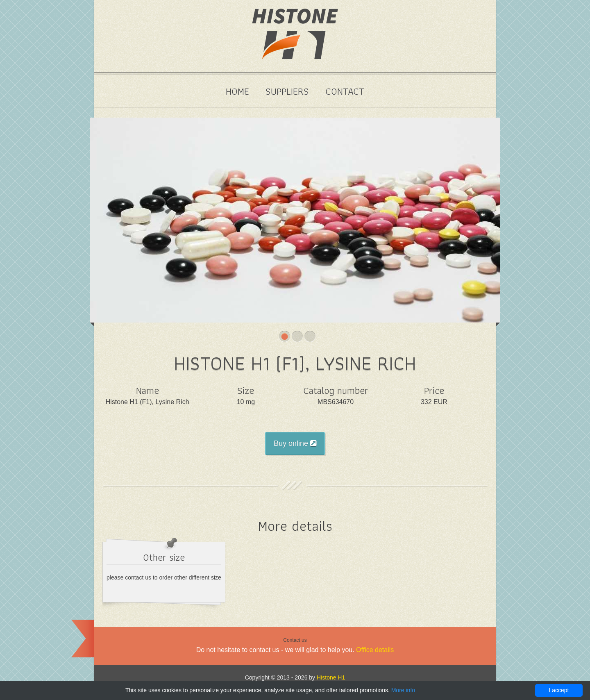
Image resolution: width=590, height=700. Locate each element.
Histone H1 (331, 677)
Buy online (295, 443)
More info (403, 690)
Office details (375, 650)
